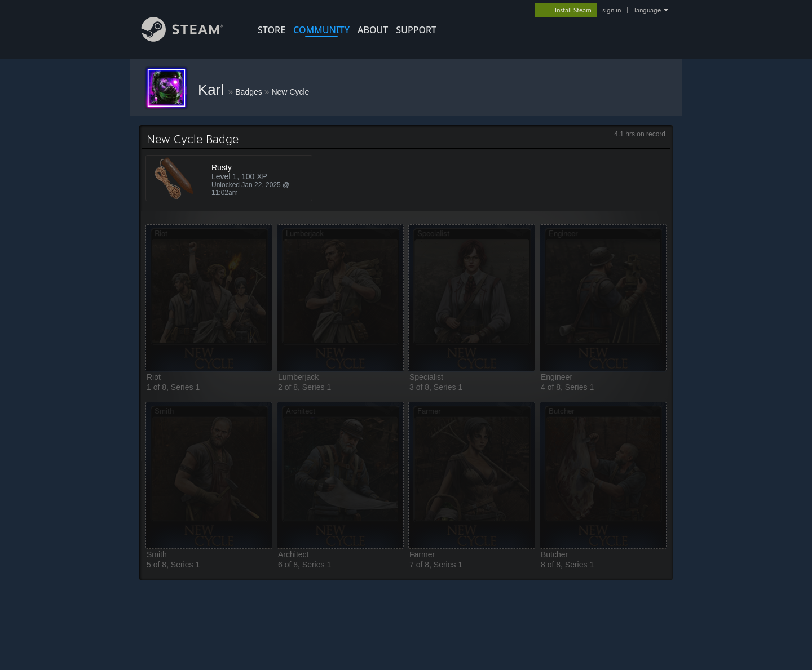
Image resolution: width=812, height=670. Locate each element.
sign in (612, 10)
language (648, 10)
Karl (213, 90)
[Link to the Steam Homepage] (191, 39)
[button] (209, 298)
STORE (272, 30)
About (373, 30)
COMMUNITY (321, 30)
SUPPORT (416, 30)
